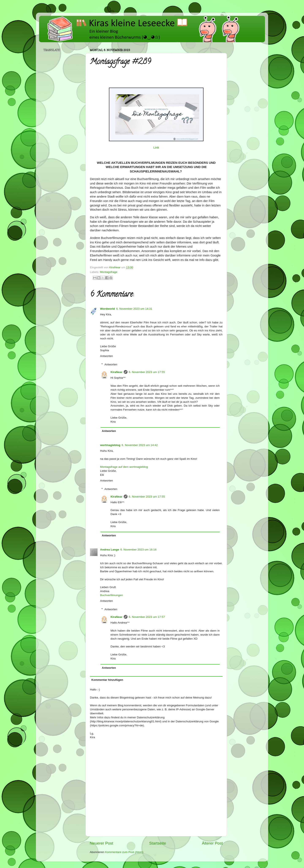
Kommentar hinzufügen (107, 680)
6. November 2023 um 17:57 (147, 617)
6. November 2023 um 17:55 (147, 372)
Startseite (157, 843)
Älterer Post (212, 843)
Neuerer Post (101, 843)
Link (156, 148)
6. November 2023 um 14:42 (140, 445)
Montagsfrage (109, 272)
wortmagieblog (110, 445)
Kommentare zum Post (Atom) (124, 852)
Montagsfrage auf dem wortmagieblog (124, 467)
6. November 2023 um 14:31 (134, 309)
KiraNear (117, 372)
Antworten (107, 356)
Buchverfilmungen (111, 595)
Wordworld (107, 309)
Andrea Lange (110, 550)
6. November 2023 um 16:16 (138, 550)
